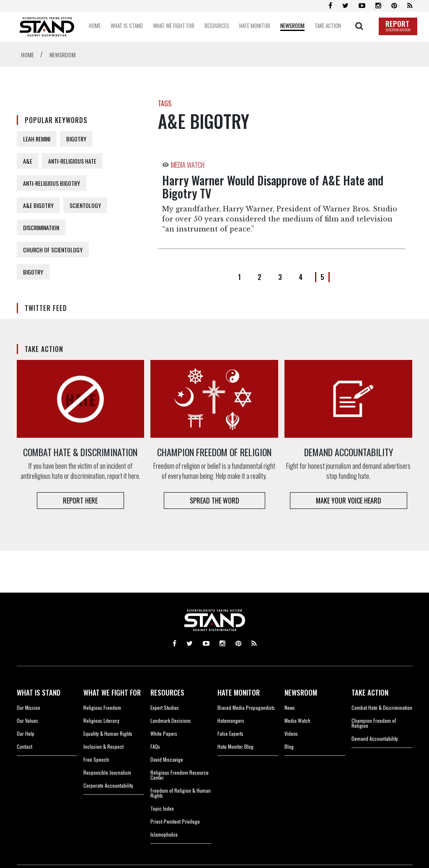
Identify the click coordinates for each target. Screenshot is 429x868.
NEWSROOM (301, 692)
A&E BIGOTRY (38, 205)
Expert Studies (165, 707)
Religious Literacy (101, 720)
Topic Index (162, 808)
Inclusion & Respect (103, 746)
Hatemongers (231, 720)
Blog (289, 746)
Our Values (27, 720)
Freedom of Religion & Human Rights (181, 793)
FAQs (155, 746)
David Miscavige (167, 759)
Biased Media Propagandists (246, 707)
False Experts (230, 733)
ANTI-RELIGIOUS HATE (72, 161)
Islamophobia (164, 834)
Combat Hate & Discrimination (382, 707)
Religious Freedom (102, 707)
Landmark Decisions (171, 720)
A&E (28, 161)
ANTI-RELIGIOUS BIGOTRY (52, 183)
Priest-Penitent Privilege (175, 821)
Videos (291, 733)
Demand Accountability (375, 738)
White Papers (164, 733)
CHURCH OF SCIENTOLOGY (53, 250)
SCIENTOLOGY (85, 205)
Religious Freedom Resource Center (180, 775)
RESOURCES (167, 692)
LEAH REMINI (37, 139)
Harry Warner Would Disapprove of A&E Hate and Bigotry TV (273, 187)
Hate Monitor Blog (235, 746)
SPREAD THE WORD (214, 501)
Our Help (26, 733)
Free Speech (96, 759)
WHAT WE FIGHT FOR (112, 692)
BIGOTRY (76, 139)
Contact (25, 746)
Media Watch (297, 720)
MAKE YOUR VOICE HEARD (349, 501)
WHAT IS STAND (39, 692)
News (290, 707)
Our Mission (28, 707)
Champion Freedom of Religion (374, 723)
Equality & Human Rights (108, 733)
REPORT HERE (80, 501)
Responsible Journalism (107, 772)
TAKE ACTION (370, 692)
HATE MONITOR (239, 692)
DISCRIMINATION (41, 227)
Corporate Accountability (108, 785)
